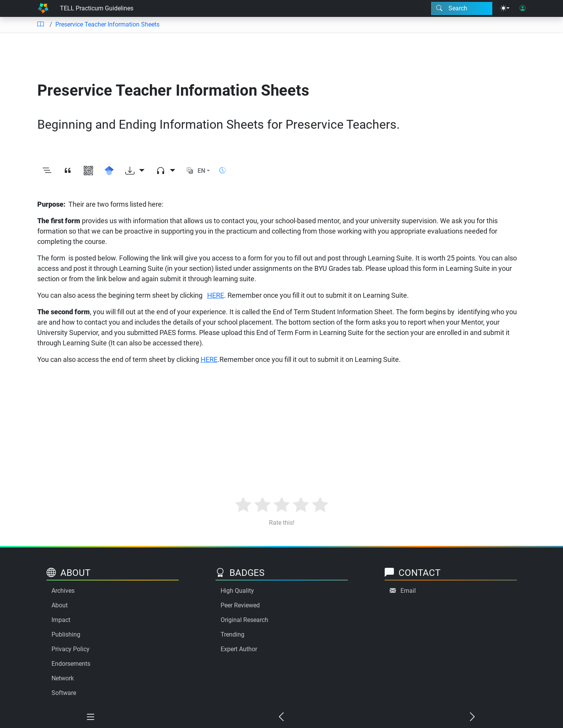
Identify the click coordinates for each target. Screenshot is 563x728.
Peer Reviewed (240, 605)
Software (64, 693)
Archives (63, 591)
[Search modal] (462, 8)
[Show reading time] (223, 170)
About (60, 605)
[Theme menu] (505, 8)
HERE (216, 295)
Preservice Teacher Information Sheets (107, 24)
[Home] (43, 8)
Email (408, 591)
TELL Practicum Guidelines (97, 8)
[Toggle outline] (47, 171)
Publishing (66, 634)
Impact (61, 620)
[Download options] (135, 171)
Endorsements (71, 664)
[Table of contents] (40, 25)
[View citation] (68, 171)
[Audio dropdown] (166, 171)
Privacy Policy (71, 649)
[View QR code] (88, 171)
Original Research (244, 620)
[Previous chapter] (281, 717)
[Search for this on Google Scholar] (109, 171)
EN (201, 171)
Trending (233, 634)
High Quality (237, 591)
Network (63, 678)
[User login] (523, 8)
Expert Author (239, 649)
